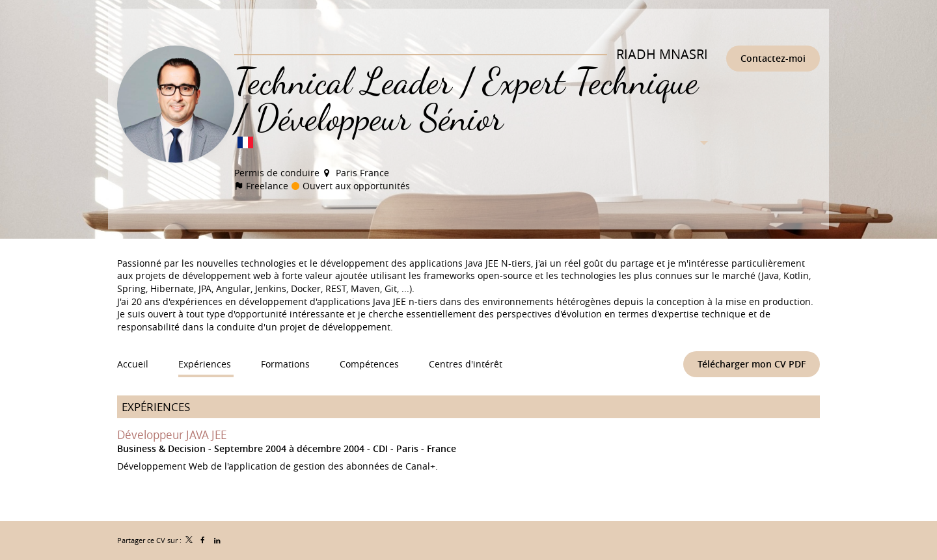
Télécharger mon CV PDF (752, 364)
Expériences (156, 407)
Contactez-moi (773, 58)
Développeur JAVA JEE (172, 434)
